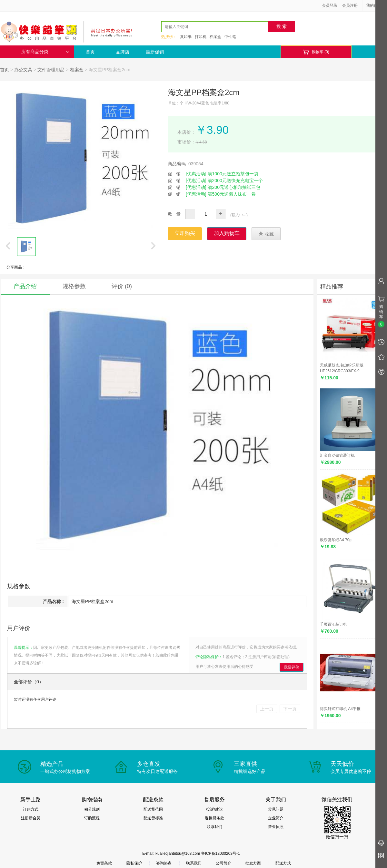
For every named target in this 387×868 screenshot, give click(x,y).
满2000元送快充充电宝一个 (235, 180)
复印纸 (186, 37)
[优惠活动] (196, 174)
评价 (122, 286)
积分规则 (92, 809)
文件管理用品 (51, 70)
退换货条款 (214, 818)
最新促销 (155, 52)
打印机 (201, 37)
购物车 (316, 52)
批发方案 (253, 863)
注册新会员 (31, 818)
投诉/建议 (214, 809)
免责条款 (104, 863)
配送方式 (283, 863)
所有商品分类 (45, 52)
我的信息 (376, 5)
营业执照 (276, 827)
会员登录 (330, 5)
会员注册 (350, 5)
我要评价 (292, 667)
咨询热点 (164, 863)
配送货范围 (153, 809)
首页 (90, 52)
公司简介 (223, 863)
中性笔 (230, 37)
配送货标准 (153, 818)
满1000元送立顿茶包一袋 (233, 174)
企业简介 (276, 818)
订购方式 (31, 809)
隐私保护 (134, 863)
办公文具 (23, 70)
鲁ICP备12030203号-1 (221, 853)
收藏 (266, 234)
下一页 (290, 709)
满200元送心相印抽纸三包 (234, 187)
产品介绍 (25, 286)
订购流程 (92, 818)
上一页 (267, 709)
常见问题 (276, 809)
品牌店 (123, 52)
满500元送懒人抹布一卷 (232, 194)
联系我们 (214, 827)
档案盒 (215, 37)
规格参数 (74, 286)
